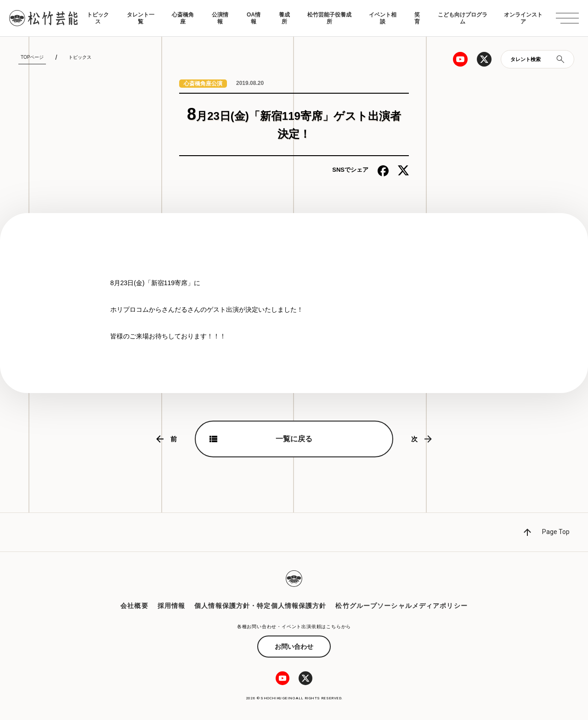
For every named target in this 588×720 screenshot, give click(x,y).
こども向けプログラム (463, 18)
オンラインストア (523, 18)
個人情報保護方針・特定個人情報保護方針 (260, 606)
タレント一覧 (141, 18)
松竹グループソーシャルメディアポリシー (401, 606)
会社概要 (134, 606)
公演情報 (220, 18)
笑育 (417, 18)
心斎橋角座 (183, 18)
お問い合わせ (294, 647)
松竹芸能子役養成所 (329, 18)
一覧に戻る (294, 439)
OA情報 (254, 18)
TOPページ (32, 57)
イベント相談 (383, 18)
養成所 (284, 18)
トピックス (98, 18)
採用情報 (171, 606)
